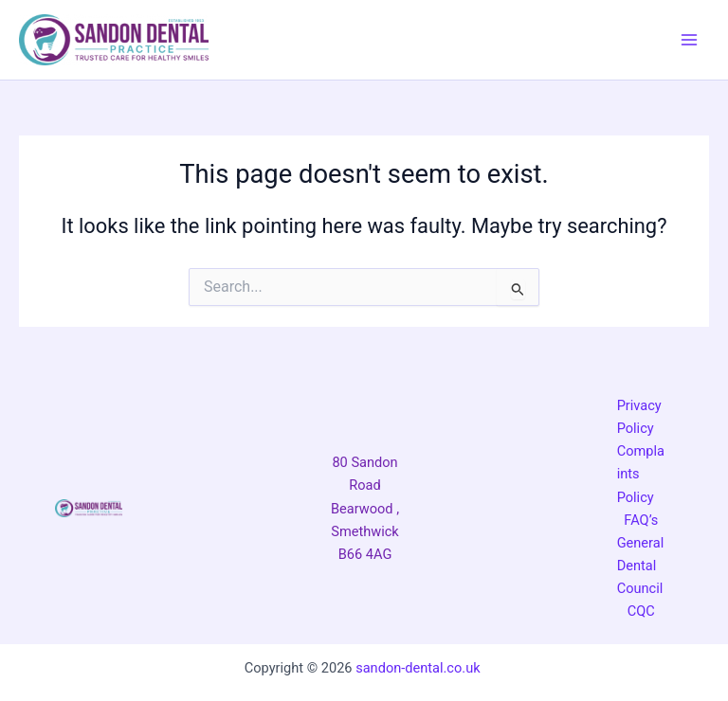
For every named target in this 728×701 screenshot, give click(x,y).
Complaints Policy (641, 474)
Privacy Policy (639, 417)
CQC (641, 611)
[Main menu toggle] (689, 40)
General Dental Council (641, 566)
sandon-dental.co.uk (419, 668)
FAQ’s (641, 520)
